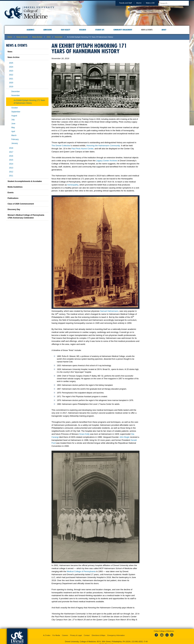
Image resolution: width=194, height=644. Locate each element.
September (16, 112)
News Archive (37, 37)
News (10, 52)
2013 (11, 168)
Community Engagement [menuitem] (123, 30)
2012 (11, 172)
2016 (11, 156)
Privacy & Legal (76, 635)
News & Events (22, 37)
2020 (11, 83)
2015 (11, 160)
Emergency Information (116, 635)
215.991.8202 (137, 642)
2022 (11, 75)
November (16, 95)
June (13, 124)
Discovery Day (14, 209)
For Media (56, 635)
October (15, 108)
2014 (11, 164)
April (13, 131)
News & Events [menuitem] (147, 30)
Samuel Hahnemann (109, 311)
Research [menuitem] (83, 30)
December (16, 92)
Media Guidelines (15, 187)
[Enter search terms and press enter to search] (176, 3)
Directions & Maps (98, 635)
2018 (11, 148)
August (14, 116)
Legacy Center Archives (107, 161)
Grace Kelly (84, 434)
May (13, 128)
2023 (11, 71)
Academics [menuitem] (30, 30)
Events (11, 193)
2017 (11, 152)
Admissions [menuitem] (48, 30)
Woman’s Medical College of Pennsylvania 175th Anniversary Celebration (26, 216)
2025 (11, 63)
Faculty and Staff (128, 3)
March (14, 135)
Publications (13, 198)
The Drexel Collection (61, 146)
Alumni (142, 3)
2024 (11, 67)
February (15, 139)
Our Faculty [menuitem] (66, 30)
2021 (11, 79)
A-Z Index (47, 635)
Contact (87, 635)
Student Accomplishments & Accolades (25, 181)
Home (10, 37)
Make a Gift (153, 3)
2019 (48, 37)
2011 (11, 176)
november (59, 37)
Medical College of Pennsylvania (81, 571)
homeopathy (73, 185)
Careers (65, 635)
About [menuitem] (164, 30)
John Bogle (124, 437)
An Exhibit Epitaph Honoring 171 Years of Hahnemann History (29, 102)
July (13, 120)
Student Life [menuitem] (100, 30)
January (15, 143)
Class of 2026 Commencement (21, 204)
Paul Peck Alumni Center (82, 149)
